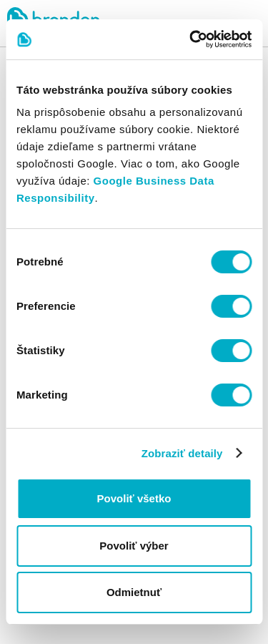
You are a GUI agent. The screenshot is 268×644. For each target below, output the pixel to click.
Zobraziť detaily (182, 453)
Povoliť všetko (134, 498)
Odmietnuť (134, 592)
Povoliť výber (134, 546)
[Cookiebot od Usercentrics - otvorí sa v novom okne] (191, 39)
